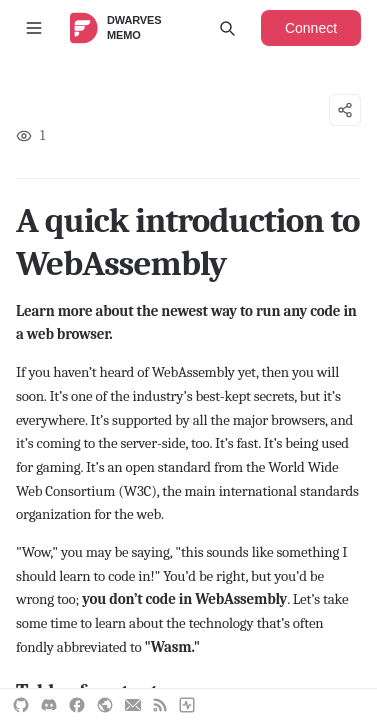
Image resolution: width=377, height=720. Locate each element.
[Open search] (227, 28)
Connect (311, 28)
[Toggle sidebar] (34, 28)
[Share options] (345, 110)
